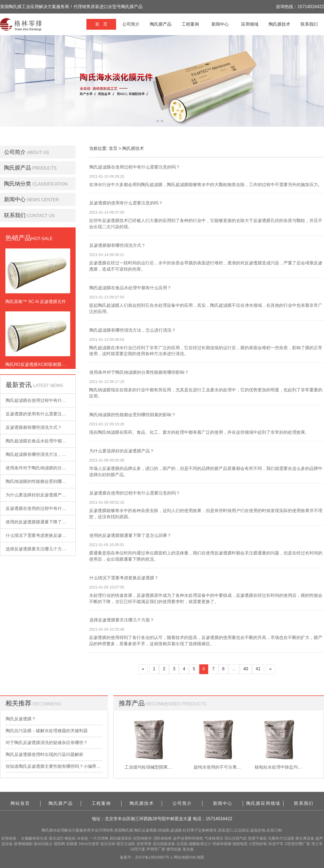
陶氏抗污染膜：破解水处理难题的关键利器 (47, 731)
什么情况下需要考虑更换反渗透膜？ (40, 535)
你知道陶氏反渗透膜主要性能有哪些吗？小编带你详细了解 (54, 766)
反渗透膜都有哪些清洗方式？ (34, 427)
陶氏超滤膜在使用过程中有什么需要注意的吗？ (51, 400)
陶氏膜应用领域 (263, 803)
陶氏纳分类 (18, 184)
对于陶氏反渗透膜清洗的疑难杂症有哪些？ (47, 743)
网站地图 (181, 857)
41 (258, 669)
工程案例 (190, 24)
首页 (113, 148)
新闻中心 (220, 24)
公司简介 (131, 24)
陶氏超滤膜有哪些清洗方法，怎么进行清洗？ (49, 454)
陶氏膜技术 (279, 24)
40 (246, 669)
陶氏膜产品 (161, 24)
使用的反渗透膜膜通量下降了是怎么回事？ (47, 522)
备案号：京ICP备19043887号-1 (147, 857)
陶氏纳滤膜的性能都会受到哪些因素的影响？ (49, 481)
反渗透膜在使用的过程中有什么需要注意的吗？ (51, 508)
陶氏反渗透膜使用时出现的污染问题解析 (45, 754)
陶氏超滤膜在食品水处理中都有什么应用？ (47, 441)
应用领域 (250, 24)
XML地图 (197, 857)
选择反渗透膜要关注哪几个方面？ (38, 549)
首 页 (101, 24)
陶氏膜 (47, 830)
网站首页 (20, 803)
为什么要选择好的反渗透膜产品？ (38, 495)
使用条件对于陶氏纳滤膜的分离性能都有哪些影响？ (55, 468)
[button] (158, 121)
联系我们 (309, 24)
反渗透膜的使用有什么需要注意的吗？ (42, 414)
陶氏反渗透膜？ (21, 719)
